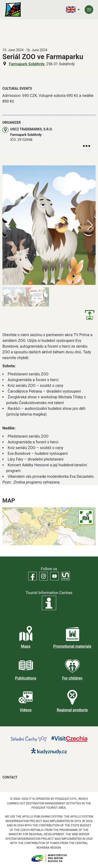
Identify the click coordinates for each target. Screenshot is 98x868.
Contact (10, 777)
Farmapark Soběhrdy (27, 64)
